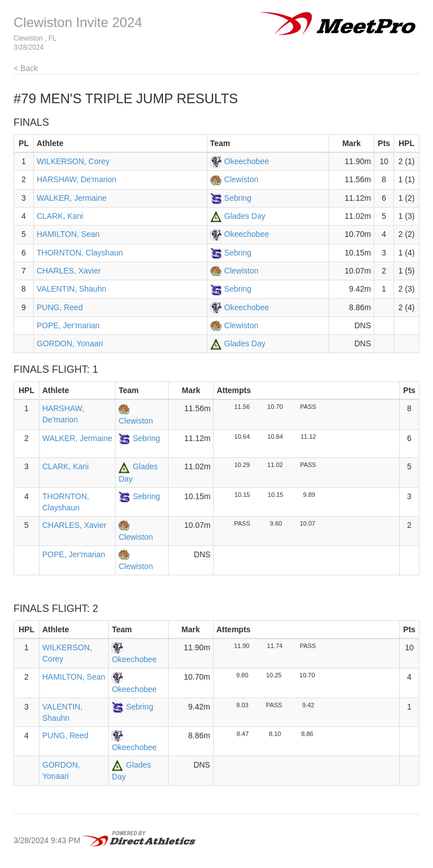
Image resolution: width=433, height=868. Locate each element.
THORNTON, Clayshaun (80, 253)
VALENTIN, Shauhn (71, 289)
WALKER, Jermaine (72, 198)
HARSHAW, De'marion (76, 179)
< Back (26, 68)
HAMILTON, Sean (68, 234)
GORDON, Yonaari (70, 343)
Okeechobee (247, 161)
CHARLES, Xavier (69, 271)
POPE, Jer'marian (68, 325)
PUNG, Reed (60, 307)
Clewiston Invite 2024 (78, 22)
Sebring (238, 198)
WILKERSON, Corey (73, 161)
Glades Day (245, 216)
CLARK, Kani (60, 216)
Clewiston (242, 179)
